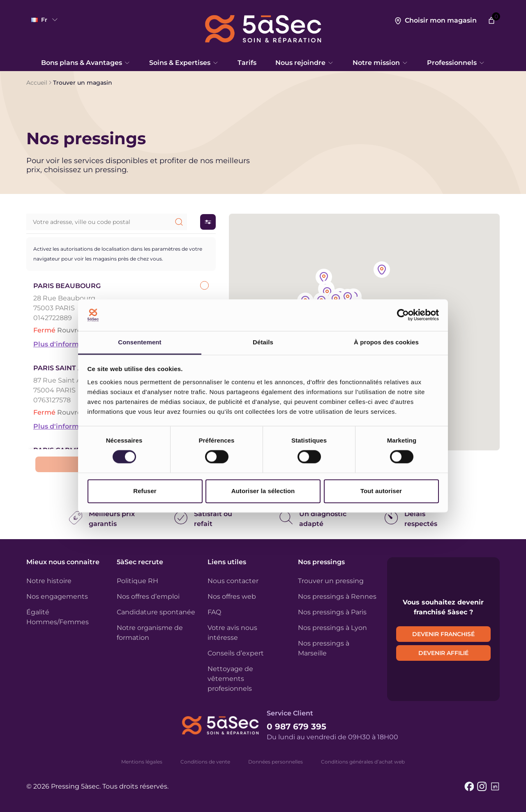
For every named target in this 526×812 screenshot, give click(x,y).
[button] (348, 298)
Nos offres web (232, 596)
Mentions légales (142, 762)
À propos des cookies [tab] (386, 342)
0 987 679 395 (296, 727)
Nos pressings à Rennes (337, 596)
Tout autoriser (381, 491)
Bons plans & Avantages (86, 63)
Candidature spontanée (156, 612)
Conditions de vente (205, 762)
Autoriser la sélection (263, 491)
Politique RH (137, 581)
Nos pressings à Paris (332, 612)
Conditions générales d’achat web (363, 762)
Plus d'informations (67, 344)
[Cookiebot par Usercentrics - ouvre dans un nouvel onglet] (403, 315)
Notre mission (380, 63)
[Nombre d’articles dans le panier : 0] (491, 21)
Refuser (145, 491)
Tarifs (247, 63)
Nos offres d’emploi (148, 596)
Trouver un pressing (331, 581)
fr (45, 20)
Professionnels (456, 63)
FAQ (214, 612)
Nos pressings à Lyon (332, 628)
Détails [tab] (263, 342)
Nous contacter (233, 581)
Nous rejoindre (305, 63)
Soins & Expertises (184, 63)
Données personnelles (276, 762)
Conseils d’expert (236, 653)
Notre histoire (49, 581)
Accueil (37, 83)
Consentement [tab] (140, 342)
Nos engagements (57, 596)
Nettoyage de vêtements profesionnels (230, 679)
